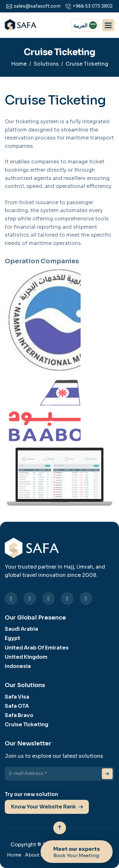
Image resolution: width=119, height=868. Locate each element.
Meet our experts (77, 853)
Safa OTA (17, 706)
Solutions (46, 64)
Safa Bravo (19, 715)
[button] (108, 25)
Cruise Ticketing (26, 725)
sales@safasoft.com (37, 6)
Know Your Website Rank (44, 807)
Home (19, 64)
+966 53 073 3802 (93, 6)
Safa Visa (17, 697)
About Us (36, 855)
